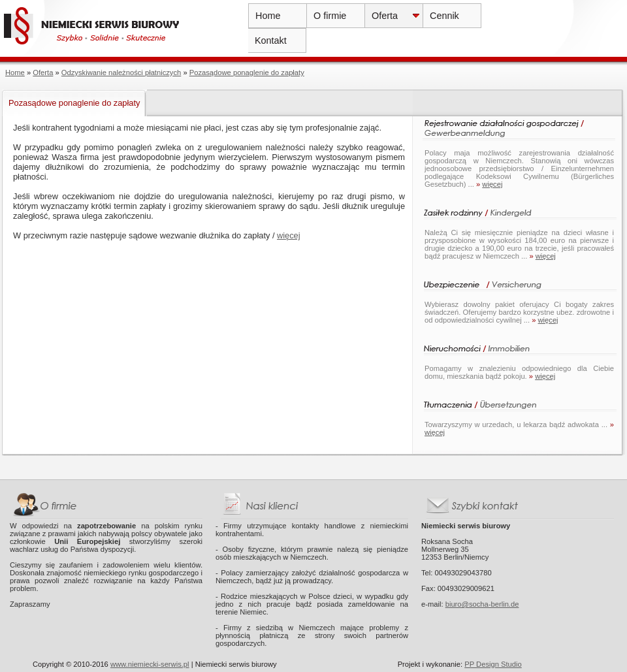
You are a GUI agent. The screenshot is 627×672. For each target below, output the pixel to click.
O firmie (330, 16)
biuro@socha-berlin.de (482, 604)
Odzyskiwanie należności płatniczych (121, 72)
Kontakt (271, 40)
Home (268, 16)
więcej (289, 235)
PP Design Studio (493, 664)
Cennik (444, 16)
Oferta (385, 16)
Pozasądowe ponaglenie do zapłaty (247, 72)
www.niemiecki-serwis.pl (150, 664)
